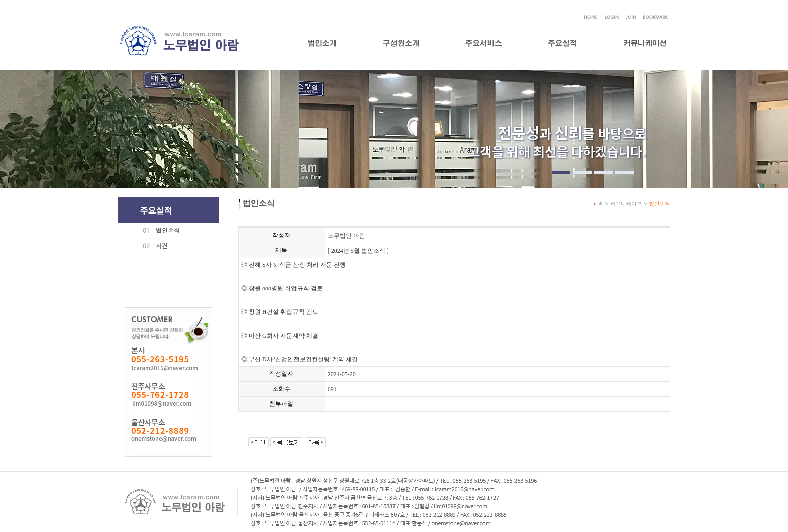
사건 (162, 245)
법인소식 (168, 230)
